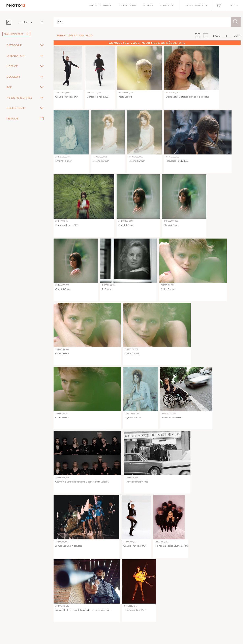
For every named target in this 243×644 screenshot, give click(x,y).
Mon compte (194, 5)
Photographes (100, 5)
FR (233, 5)
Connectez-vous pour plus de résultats (147, 43)
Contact (167, 5)
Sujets (148, 5)
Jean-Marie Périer (16, 34)
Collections (127, 5)
